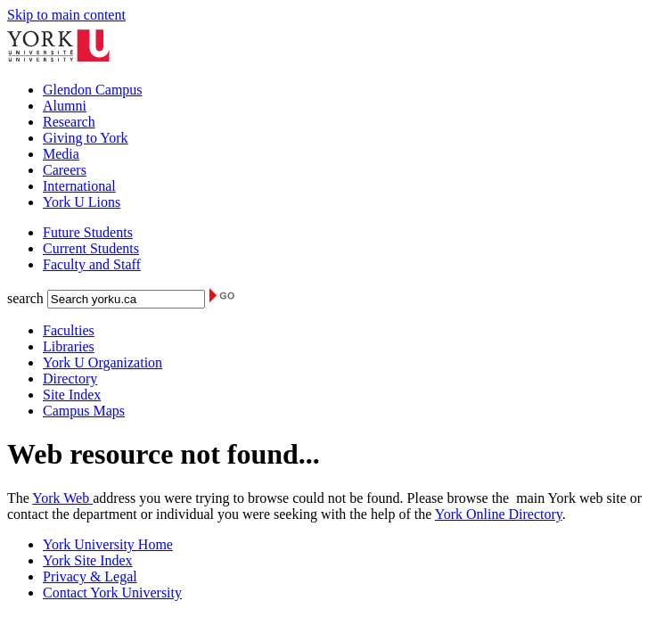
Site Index (72, 395)
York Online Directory (499, 514)
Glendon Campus (93, 90)
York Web (62, 498)
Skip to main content (66, 15)
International (79, 186)
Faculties (69, 330)
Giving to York (86, 138)
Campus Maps (84, 411)
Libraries (69, 346)
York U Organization (102, 362)
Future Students (88, 232)
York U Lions (82, 202)
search (25, 298)
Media (61, 154)
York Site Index (88, 560)
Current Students (91, 248)
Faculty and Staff (92, 264)
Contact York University (112, 593)
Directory (70, 379)
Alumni (65, 106)
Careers (65, 170)
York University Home (108, 544)
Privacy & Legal (90, 576)
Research (69, 122)
